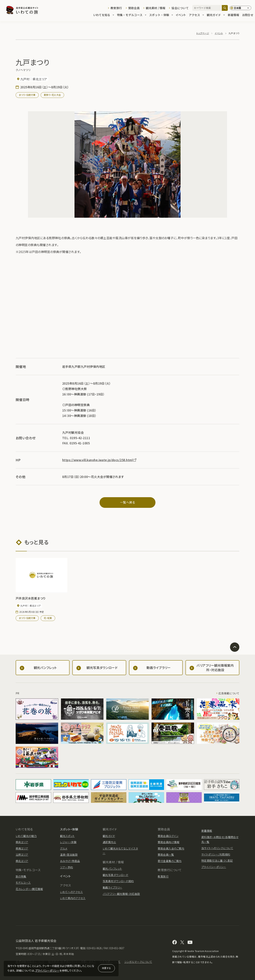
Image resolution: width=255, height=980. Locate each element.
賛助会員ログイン (168, 836)
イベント (181, 15)
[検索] (225, 8)
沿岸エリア (22, 855)
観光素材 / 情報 (156, 8)
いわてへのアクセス (71, 892)
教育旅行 (116, 8)
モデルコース (23, 883)
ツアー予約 (66, 867)
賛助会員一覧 (166, 855)
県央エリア (22, 842)
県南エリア (22, 848)
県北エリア (22, 861)
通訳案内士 (109, 842)
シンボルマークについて (138, 962)
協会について (180, 8)
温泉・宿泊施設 (69, 855)
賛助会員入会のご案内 (171, 848)
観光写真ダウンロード (116, 875)
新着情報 (233, 15)
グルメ (64, 848)
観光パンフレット (112, 869)
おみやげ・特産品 (70, 861)
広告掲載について (229, 693)
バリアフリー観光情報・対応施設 (121, 894)
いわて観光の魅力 (26, 836)
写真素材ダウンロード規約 (118, 881)
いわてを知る (104, 15)
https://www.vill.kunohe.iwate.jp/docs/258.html (100, 460)
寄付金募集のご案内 (170, 861)
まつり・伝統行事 (27, 95)
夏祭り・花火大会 (52, 95)
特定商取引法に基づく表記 (217, 861)
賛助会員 (134, 8)
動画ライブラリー (112, 887)
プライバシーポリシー (47, 970)
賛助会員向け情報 (169, 842)
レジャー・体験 (68, 842)
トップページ (203, 33)
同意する (106, 968)
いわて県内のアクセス (73, 898)
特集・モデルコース (132, 15)
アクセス (196, 15)
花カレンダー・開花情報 (29, 889)
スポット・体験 (161, 15)
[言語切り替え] (240, 8)
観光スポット (67, 836)
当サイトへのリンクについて (217, 848)
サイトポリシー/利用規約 (216, 854)
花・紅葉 (48, 618)
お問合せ (248, 15)
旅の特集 (21, 876)
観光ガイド (216, 15)
